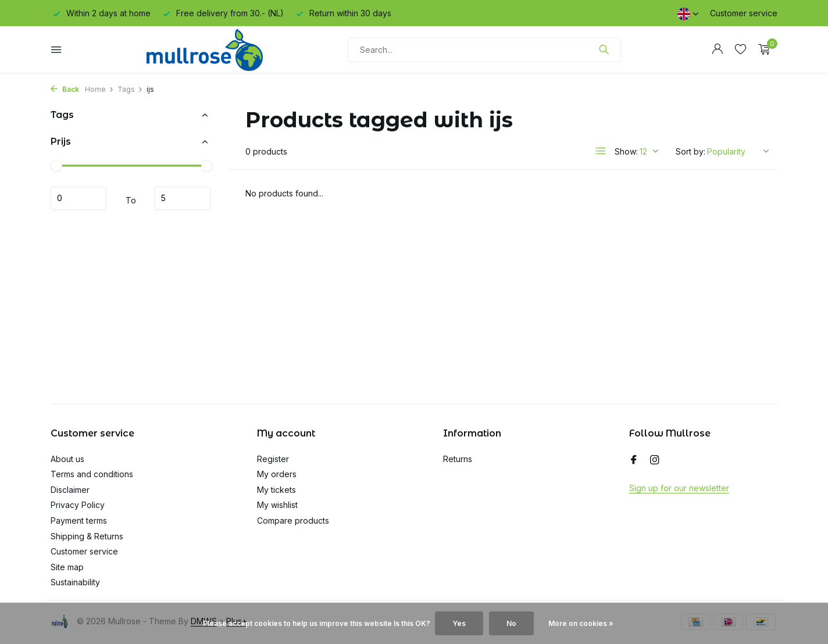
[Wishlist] (740, 49)
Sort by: (690, 151)
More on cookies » (581, 623)
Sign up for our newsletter (679, 488)
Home (99, 89)
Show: (626, 151)
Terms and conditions (92, 474)
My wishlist (277, 505)
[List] (601, 151)
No (511, 623)
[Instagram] (655, 460)
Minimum (78, 198)
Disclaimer (70, 490)
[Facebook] (634, 460)
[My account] (717, 49)
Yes (459, 623)
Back (65, 89)
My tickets (276, 490)
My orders (277, 474)
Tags (130, 89)
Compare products (293, 520)
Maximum (183, 198)
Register (273, 459)
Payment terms (79, 520)
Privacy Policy (78, 505)
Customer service (744, 13)
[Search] (484, 50)
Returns (458, 459)
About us (67, 459)
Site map (67, 567)
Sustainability (75, 582)
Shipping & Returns (87, 536)
